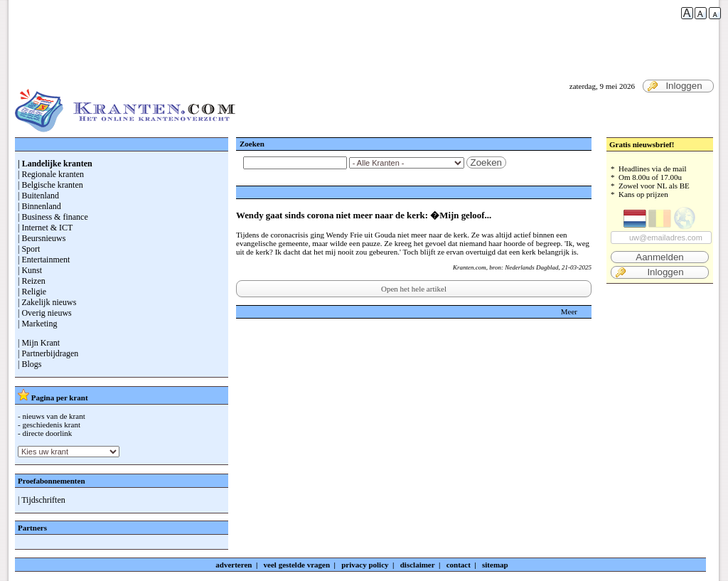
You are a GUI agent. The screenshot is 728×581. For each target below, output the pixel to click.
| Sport (29, 249)
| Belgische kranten (50, 185)
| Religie (32, 292)
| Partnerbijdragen (48, 353)
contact (459, 565)
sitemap (495, 565)
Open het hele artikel (414, 289)
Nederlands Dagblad (531, 267)
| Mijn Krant (39, 343)
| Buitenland (38, 196)
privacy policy (365, 565)
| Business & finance (53, 217)
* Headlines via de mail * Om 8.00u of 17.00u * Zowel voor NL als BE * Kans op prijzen (660, 222)
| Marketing (37, 324)
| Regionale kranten (51, 174)
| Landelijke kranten (55, 164)
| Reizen (32, 281)
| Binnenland (39, 206)
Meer (569, 311)
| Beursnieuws (42, 238)
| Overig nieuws (45, 313)
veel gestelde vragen (297, 565)
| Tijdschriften (42, 500)
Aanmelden (659, 257)
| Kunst (30, 270)
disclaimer (418, 565)
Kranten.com (470, 267)
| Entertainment (44, 260)
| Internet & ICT (45, 228)
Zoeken (486, 162)
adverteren (234, 565)
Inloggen (675, 86)
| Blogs (30, 364)
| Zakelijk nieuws (47, 302)
